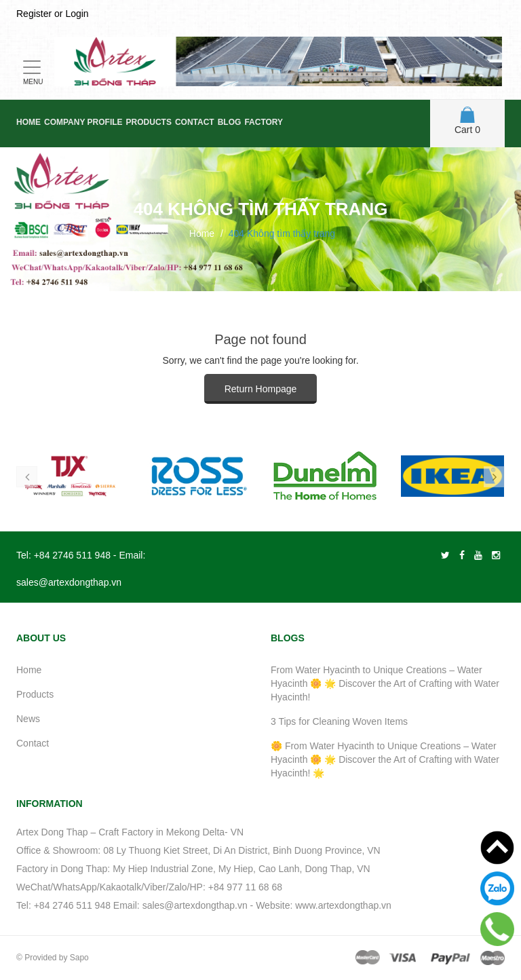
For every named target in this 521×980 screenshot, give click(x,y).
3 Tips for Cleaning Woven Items (339, 721)
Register (34, 14)
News (28, 719)
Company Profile (83, 122)
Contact (195, 122)
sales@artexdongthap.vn (69, 582)
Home (28, 122)
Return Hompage (261, 389)
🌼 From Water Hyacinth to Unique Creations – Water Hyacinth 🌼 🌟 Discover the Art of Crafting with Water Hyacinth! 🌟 (385, 759)
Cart (467, 121)
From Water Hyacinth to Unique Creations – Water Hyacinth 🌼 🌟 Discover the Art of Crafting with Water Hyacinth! (385, 683)
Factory (264, 122)
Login (77, 14)
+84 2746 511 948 (72, 555)
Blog (230, 122)
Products (149, 122)
